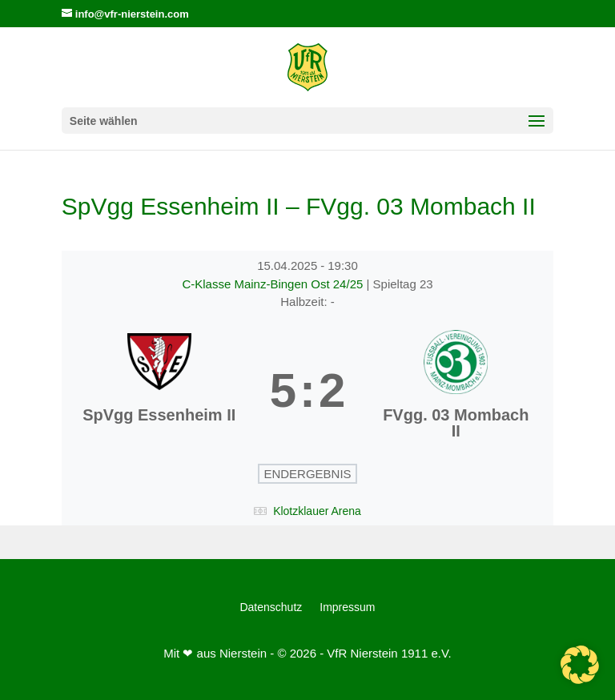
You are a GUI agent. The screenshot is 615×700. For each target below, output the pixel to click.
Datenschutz (271, 607)
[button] (580, 665)
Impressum (347, 607)
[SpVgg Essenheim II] (159, 391)
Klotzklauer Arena (317, 511)
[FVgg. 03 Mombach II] (456, 391)
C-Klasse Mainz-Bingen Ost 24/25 (274, 284)
